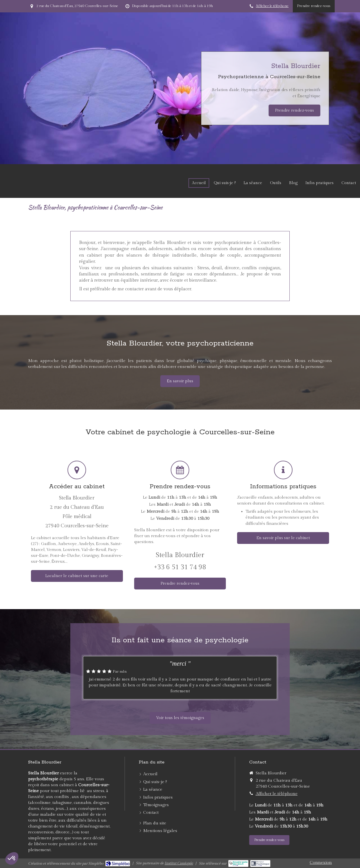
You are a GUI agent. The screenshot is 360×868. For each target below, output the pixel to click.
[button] (12, 858)
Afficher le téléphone (272, 6)
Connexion (321, 863)
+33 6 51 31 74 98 (180, 567)
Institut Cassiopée (179, 863)
